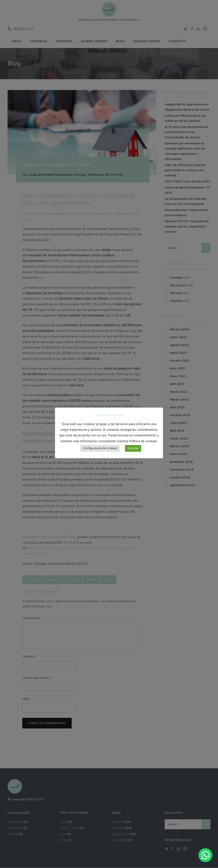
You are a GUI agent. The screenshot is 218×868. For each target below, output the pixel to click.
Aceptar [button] (133, 448)
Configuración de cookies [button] (100, 448)
